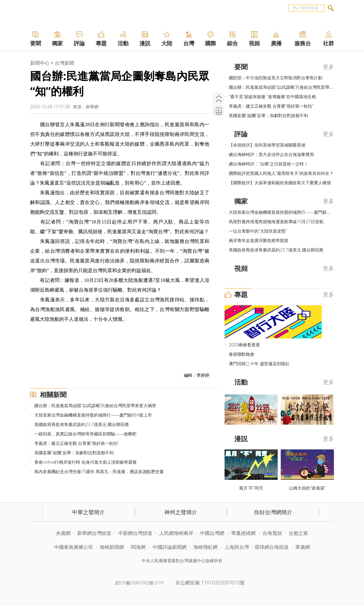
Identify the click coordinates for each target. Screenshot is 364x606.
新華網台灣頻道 (94, 533)
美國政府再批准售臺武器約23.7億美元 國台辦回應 (82, 424)
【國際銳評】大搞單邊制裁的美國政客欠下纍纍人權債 (280, 183)
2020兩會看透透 (244, 345)
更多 (328, 67)
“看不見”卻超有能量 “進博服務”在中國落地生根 (272, 97)
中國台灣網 (212, 533)
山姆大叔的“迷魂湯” (307, 488)
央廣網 (63, 533)
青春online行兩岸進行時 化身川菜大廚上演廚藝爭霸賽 (86, 462)
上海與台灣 (237, 547)
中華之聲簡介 (88, 512)
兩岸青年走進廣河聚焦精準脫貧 (259, 240)
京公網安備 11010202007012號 (210, 583)
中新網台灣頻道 (135, 533)
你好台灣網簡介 (273, 512)
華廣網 (303, 547)
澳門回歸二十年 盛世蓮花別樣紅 (259, 364)
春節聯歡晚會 (242, 354)
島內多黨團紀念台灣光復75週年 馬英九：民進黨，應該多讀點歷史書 (99, 471)
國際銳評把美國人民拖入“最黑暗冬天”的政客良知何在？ (281, 173)
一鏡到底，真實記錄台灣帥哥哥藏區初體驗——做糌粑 (85, 434)
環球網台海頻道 (272, 547)
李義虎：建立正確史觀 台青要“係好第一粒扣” (77, 443)
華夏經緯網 (243, 533)
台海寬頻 (272, 533)
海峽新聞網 (112, 547)
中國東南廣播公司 (74, 547)
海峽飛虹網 (206, 547)
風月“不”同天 (251, 488)
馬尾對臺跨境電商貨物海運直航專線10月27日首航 (276, 222)
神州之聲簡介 (181, 512)
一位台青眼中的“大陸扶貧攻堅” (258, 231)
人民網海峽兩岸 (176, 533)
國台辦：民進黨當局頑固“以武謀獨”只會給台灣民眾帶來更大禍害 (95, 405)
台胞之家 (298, 533)
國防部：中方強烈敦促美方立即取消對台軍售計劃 (276, 78)
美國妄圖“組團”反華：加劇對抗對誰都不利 (74, 453)
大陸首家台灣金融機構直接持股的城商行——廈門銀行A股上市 (93, 415)
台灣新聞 (64, 63)
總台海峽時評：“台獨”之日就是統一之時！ (268, 164)
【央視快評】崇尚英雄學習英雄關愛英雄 (267, 145)
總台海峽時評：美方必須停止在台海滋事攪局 (271, 154)
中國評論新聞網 (170, 547)
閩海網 (138, 547)
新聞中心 (40, 63)
